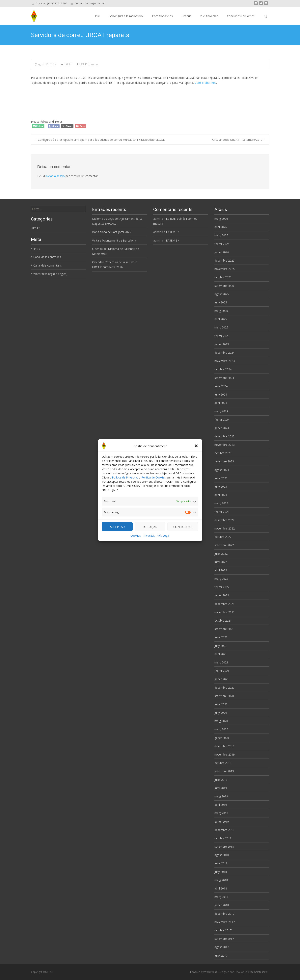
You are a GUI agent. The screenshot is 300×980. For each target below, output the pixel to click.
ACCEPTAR (117, 529)
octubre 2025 (223, 277)
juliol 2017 (221, 955)
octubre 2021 (223, 620)
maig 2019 (221, 796)
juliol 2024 (221, 386)
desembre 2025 (224, 260)
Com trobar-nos (162, 16)
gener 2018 (222, 905)
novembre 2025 (225, 269)
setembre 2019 (224, 771)
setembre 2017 (224, 939)
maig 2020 (221, 721)
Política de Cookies (154, 479)
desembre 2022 (224, 520)
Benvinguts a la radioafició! (126, 16)
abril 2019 (221, 805)
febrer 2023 (222, 512)
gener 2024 (222, 428)
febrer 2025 (222, 336)
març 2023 (221, 503)
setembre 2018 (224, 847)
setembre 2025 (224, 286)
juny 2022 (221, 562)
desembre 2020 (224, 688)
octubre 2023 (223, 453)
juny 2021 (221, 646)
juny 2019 (221, 788)
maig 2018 (221, 880)
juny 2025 (221, 302)
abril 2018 (221, 888)
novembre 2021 (225, 612)
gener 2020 (222, 738)
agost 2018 (222, 855)
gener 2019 (222, 822)
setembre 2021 (224, 629)
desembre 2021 (224, 604)
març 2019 (221, 813)
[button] (196, 448)
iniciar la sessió (55, 176)
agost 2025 (222, 294)
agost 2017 (222, 947)
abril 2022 (221, 570)
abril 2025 (221, 319)
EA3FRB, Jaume (88, 64)
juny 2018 (221, 872)
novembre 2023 (225, 445)
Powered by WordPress (204, 972)
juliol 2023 (221, 478)
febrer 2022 (222, 587)
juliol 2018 (221, 863)
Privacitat (149, 538)
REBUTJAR (150, 529)
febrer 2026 (222, 244)
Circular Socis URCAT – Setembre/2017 (239, 140)
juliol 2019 (221, 780)
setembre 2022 (224, 545)
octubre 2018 (223, 838)
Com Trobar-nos (205, 83)
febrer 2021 (222, 671)
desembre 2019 (224, 746)
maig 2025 (221, 311)
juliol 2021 (221, 637)
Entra (37, 249)
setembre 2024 (224, 378)
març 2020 (221, 729)
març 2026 (221, 235)
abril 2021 (221, 654)
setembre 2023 (224, 461)
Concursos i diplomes (241, 16)
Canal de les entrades (47, 257)
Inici (98, 16)
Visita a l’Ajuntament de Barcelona (114, 240)
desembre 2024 (224, 353)
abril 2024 (221, 403)
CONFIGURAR (183, 529)
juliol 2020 (221, 704)
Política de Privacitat (125, 479)
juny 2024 (221, 394)
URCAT (68, 64)
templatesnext (259, 972)
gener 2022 (222, 595)
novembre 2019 (225, 754)
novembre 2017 (225, 922)
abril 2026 (221, 227)
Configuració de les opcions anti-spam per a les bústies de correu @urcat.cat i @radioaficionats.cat (100, 140)
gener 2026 (222, 252)
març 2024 (221, 411)
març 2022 (221, 579)
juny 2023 (221, 487)
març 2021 (221, 662)
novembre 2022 (225, 528)
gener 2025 (222, 344)
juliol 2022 (221, 554)
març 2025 (221, 327)
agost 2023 (222, 470)
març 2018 (221, 897)
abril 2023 (221, 495)
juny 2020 (221, 713)
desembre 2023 (224, 436)
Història (186, 16)
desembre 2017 (224, 914)
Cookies (136, 538)
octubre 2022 (223, 537)
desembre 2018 (224, 830)
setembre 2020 (224, 696)
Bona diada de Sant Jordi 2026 (112, 232)
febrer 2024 (222, 420)
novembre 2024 (225, 361)
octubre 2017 (223, 930)
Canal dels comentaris (48, 265)
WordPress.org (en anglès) (50, 274)
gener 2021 (222, 679)
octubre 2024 (223, 369)
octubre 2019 (223, 763)
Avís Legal (163, 538)
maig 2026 (221, 219)
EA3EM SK (173, 232)
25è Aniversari (209, 16)
